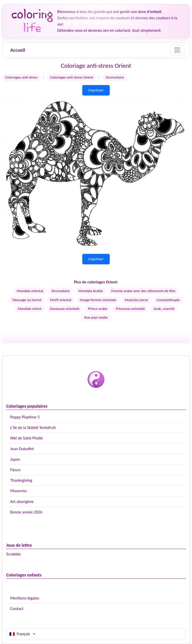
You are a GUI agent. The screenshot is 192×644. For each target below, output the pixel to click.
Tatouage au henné (27, 300)
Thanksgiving (21, 480)
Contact (17, 609)
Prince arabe (98, 309)
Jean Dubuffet (22, 449)
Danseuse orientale (65, 309)
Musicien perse (136, 300)
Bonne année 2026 (26, 512)
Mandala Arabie (91, 291)
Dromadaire (61, 291)
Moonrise (18, 491)
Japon (15, 459)
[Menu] (177, 50)
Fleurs (15, 470)
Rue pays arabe (96, 317)
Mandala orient (30, 309)
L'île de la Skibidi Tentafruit (33, 428)
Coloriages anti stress (21, 77)
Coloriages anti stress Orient (72, 77)
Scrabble (13, 554)
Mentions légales (25, 598)
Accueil (18, 50)
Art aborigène (22, 502)
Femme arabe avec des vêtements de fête (143, 291)
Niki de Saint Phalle (26, 438)
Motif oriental (61, 300)
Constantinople (168, 300)
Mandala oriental (30, 291)
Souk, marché (164, 309)
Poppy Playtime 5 (25, 417)
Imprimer (96, 90)
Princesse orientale (130, 309)
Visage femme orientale (98, 300)
